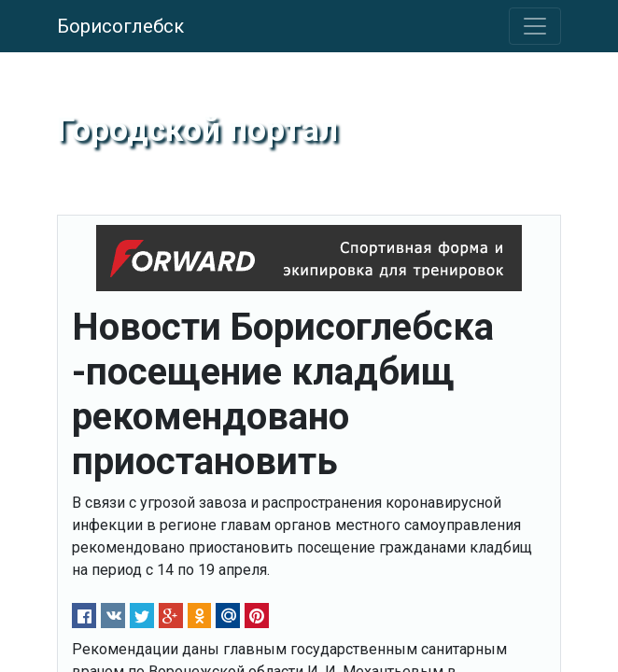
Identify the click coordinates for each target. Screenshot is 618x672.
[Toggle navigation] (535, 26)
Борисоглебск (120, 26)
